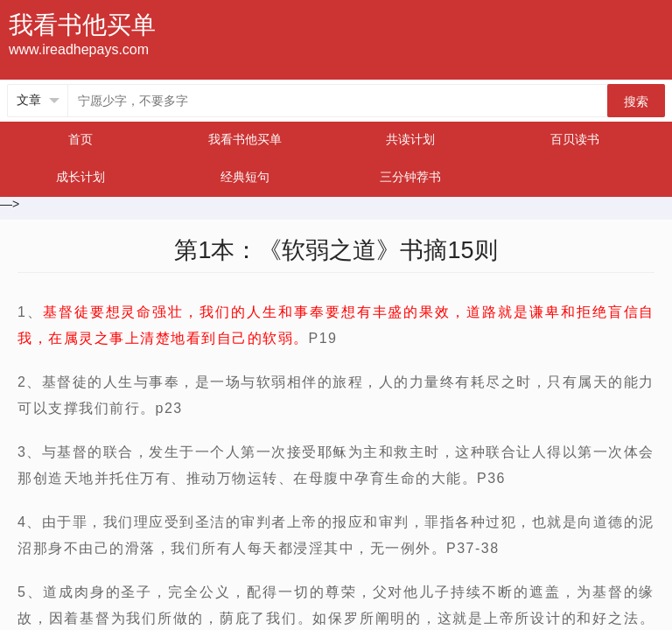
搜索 (636, 101)
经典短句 (245, 177)
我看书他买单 (245, 139)
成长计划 (80, 177)
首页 (80, 139)
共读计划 (410, 139)
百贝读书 (575, 139)
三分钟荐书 (410, 177)
